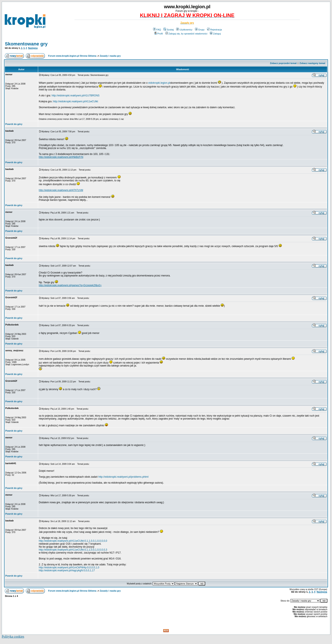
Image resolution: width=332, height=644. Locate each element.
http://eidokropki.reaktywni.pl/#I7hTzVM (61, 190)
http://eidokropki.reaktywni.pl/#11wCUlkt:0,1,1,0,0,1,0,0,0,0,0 (73, 541)
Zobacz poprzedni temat (283, 63)
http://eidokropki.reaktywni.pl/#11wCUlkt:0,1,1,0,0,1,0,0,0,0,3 (73, 550)
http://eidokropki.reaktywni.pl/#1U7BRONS (76, 96)
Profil (159, 34)
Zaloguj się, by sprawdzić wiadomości (186, 34)
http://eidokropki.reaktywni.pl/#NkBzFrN (61, 157)
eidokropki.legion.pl (159, 83)
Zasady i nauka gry (110, 56)
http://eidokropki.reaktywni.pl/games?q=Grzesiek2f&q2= (70, 285)
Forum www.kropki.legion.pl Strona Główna (72, 56)
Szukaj (169, 30)
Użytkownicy (184, 30)
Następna (33, 48)
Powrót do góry (14, 124)
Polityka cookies (13, 636)
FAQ (157, 30)
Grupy (200, 30)
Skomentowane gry (26, 44)
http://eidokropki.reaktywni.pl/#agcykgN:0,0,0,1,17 (67, 570)
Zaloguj (215, 34)
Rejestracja (214, 30)
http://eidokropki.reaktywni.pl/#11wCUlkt (75, 101)
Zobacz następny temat (312, 63)
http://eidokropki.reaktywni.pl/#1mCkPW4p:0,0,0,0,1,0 (69, 567)
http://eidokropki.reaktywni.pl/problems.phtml (123, 477)
